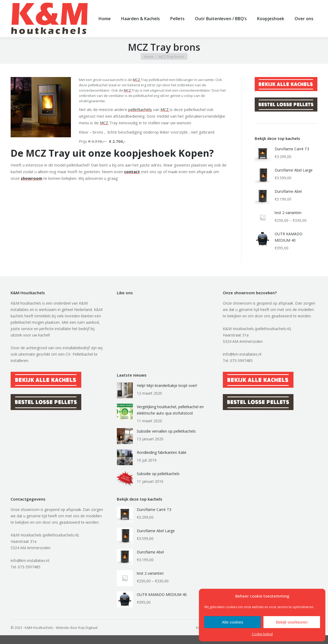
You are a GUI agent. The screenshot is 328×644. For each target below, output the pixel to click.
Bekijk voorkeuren (292, 622)
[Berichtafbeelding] (125, 399)
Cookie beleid (262, 634)
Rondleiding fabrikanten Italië (162, 461)
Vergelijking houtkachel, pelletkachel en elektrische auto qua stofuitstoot (170, 419)
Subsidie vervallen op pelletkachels (166, 440)
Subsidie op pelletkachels (158, 482)
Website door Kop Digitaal (77, 636)
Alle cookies (232, 622)
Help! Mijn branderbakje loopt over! (167, 394)
